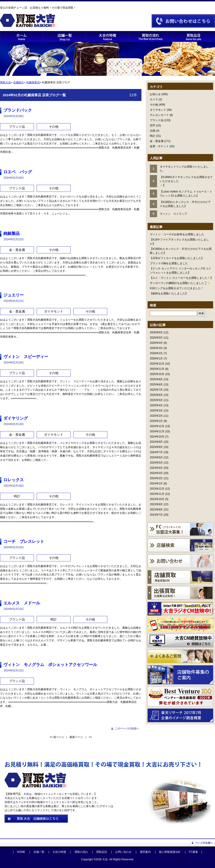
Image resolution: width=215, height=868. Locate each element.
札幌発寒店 (33, 82)
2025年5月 (156, 400)
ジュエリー (14, 295)
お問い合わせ (123, 852)
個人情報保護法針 (170, 852)
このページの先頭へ (127, 729)
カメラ (154, 99)
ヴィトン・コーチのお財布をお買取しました (177, 234)
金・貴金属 (157, 141)
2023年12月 (157, 489)
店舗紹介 (19, 82)
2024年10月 (157, 437)
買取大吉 (5, 82)
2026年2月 (156, 353)
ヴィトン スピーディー (26, 357)
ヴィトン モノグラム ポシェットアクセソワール (50, 665)
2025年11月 (157, 369)
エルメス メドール (22, 603)
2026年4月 (156, 343)
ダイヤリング (16, 418)
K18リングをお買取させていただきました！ (177, 288)
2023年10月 (157, 499)
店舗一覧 (39, 852)
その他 (154, 105)
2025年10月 (157, 374)
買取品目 (102, 852)
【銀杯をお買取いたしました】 (169, 293)
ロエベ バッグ (18, 172)
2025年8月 (156, 385)
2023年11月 (157, 494)
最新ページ (76, 737)
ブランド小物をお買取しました (169, 263)
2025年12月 (157, 364)
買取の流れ (81, 852)
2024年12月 (157, 426)
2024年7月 (156, 452)
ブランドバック (18, 110)
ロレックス (14, 480)
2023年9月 (156, 504)
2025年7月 (156, 390)
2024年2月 (156, 478)
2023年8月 (156, 510)
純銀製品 (12, 233)
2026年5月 (156, 338)
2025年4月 (156, 405)
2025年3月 (156, 411)
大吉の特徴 (59, 852)
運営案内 (145, 852)
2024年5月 (156, 463)
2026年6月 (156, 332)
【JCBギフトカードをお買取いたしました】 (177, 258)
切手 (153, 125)
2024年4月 (156, 468)
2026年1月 (156, 358)
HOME (21, 852)
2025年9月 (156, 379)
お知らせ (155, 94)
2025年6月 (156, 395)
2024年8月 (156, 447)
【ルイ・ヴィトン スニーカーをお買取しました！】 (181, 278)
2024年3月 (156, 473)
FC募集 (193, 852)
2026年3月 (156, 348)
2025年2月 (156, 416)
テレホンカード (159, 115)
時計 (153, 136)
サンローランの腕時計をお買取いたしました (180, 283)
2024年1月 (156, 483)
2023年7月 (156, 515)
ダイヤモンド (158, 110)
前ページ (59, 737)
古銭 (153, 131)
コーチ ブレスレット (24, 541)
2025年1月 (156, 421)
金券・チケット (159, 146)
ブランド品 (157, 120)
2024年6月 (156, 457)
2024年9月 (156, 442)
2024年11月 (157, 431)
